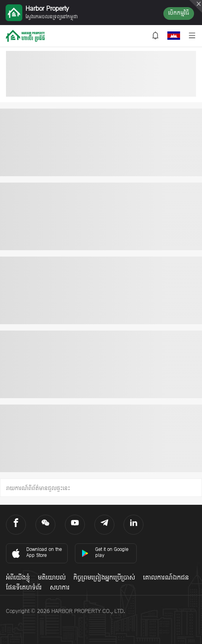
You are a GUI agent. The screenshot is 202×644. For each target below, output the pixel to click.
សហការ (60, 588)
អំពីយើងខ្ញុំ (18, 578)
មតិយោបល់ (52, 578)
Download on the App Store (36, 553)
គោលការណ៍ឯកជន (166, 578)
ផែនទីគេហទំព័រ (24, 588)
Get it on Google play (105, 553)
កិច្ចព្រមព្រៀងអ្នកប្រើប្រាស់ (104, 578)
